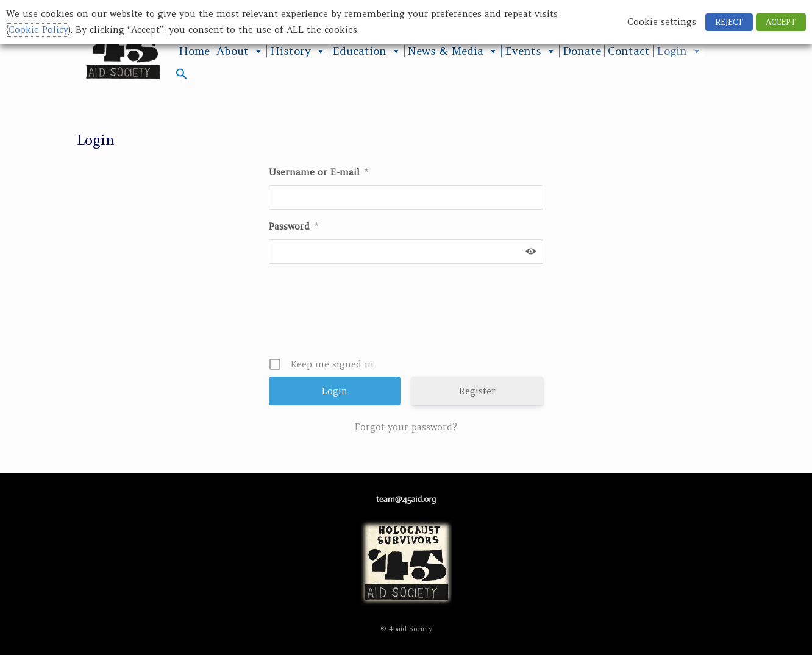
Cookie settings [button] (662, 22)
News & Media (453, 51)
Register (477, 391)
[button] (182, 76)
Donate (582, 51)
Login (679, 51)
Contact (629, 51)
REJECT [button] (729, 22)
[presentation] (407, 315)
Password (294, 226)
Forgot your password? (406, 427)
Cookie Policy (38, 30)
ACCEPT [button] (781, 22)
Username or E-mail (319, 172)
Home (194, 51)
